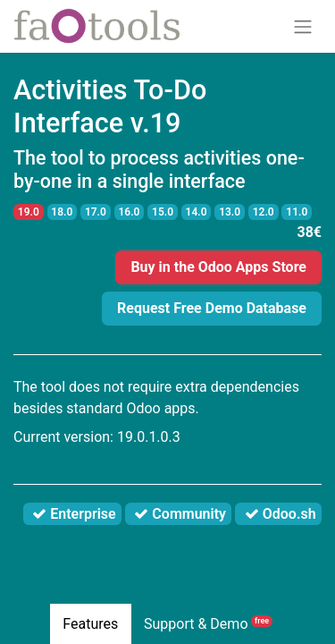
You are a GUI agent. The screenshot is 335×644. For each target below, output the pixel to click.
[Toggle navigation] (303, 26)
